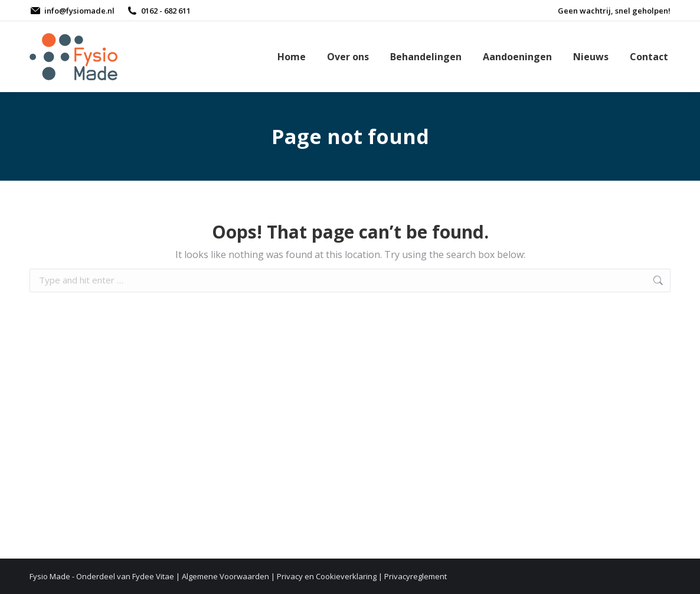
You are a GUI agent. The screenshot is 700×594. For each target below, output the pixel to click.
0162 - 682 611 (158, 11)
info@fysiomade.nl (72, 11)
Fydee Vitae (153, 576)
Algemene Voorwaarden (225, 576)
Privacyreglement (416, 576)
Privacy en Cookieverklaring (327, 576)
